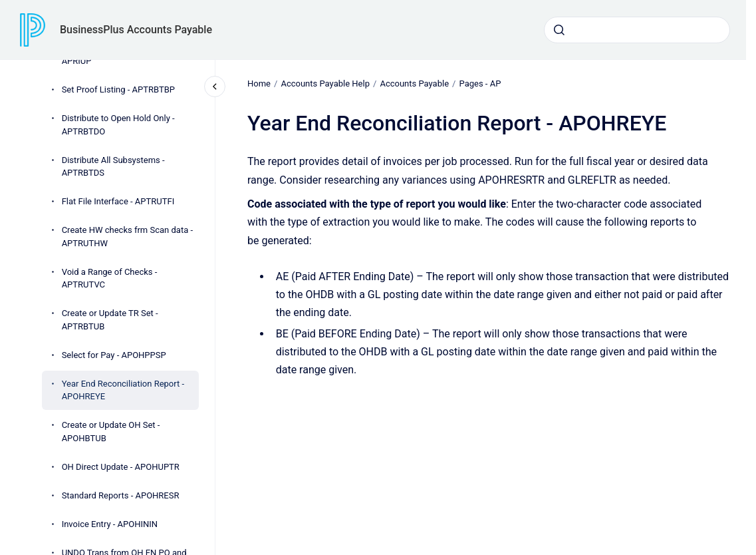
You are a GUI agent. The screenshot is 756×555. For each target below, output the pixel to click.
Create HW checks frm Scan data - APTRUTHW (127, 237)
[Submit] (559, 30)
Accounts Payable (414, 84)
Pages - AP (480, 84)
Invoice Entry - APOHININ (110, 524)
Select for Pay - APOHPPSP (114, 355)
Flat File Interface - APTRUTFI (118, 201)
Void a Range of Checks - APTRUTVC (110, 278)
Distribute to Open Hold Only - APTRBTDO (118, 125)
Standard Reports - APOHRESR (121, 495)
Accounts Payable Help (325, 84)
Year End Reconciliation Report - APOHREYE (123, 390)
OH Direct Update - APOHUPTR (121, 467)
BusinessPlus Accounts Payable (136, 30)
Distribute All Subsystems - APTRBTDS (113, 167)
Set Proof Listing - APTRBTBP (118, 90)
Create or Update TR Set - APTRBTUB (110, 320)
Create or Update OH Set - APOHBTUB (111, 432)
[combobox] (637, 30)
